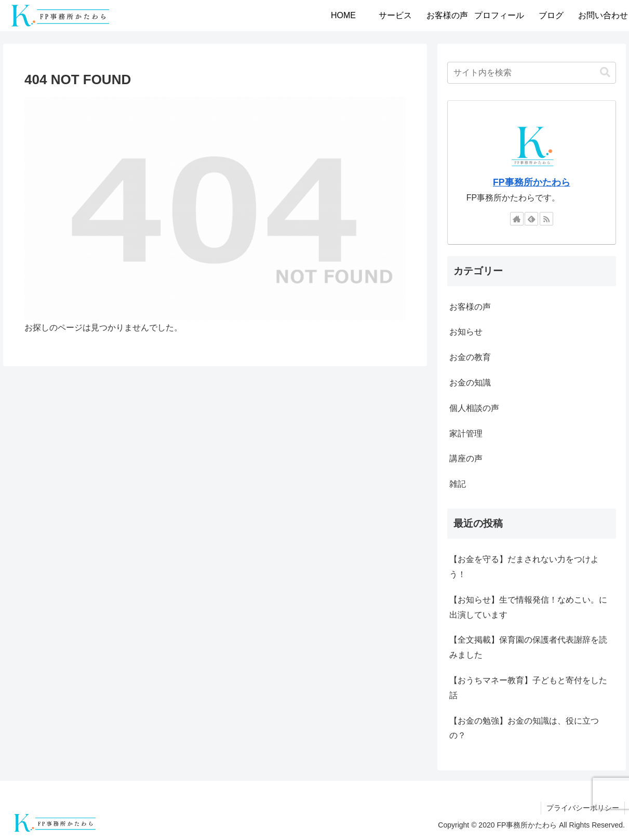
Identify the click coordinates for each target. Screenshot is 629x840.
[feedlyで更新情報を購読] (531, 219)
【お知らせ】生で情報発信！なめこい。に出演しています (528, 607)
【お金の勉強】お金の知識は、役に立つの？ (524, 728)
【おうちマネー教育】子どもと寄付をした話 (528, 688)
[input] (532, 73)
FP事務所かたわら (531, 182)
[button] (605, 72)
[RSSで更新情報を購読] (546, 219)
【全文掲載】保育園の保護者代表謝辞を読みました (528, 647)
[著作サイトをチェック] (517, 219)
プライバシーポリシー (583, 808)
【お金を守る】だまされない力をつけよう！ (524, 567)
